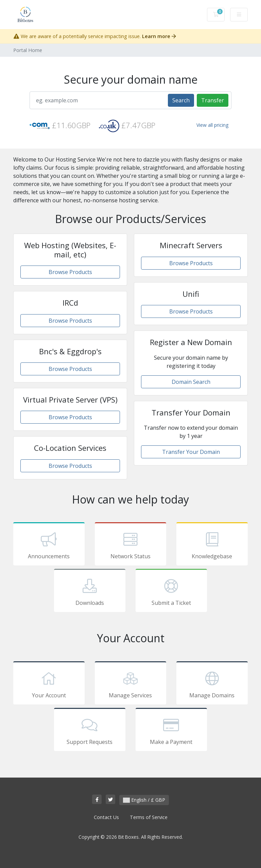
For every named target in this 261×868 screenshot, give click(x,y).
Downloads (90, 592)
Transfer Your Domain (191, 452)
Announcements (49, 545)
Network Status (130, 545)
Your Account (49, 684)
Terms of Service (149, 817)
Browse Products (70, 272)
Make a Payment (171, 731)
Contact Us (106, 817)
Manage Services (130, 684)
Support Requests (90, 731)
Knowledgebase (212, 545)
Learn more (159, 36)
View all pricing (212, 125)
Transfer (213, 100)
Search (181, 100)
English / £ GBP (144, 800)
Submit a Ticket (171, 592)
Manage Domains (212, 684)
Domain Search (191, 382)
